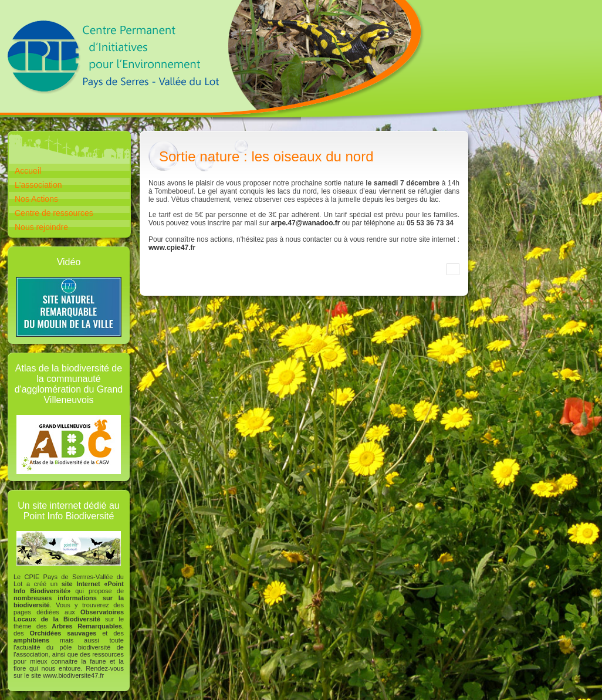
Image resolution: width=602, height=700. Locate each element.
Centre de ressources (54, 213)
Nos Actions (36, 199)
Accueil (28, 171)
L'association (38, 185)
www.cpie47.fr (172, 248)
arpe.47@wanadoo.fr (306, 223)
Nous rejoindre (41, 227)
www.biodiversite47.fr (73, 675)
